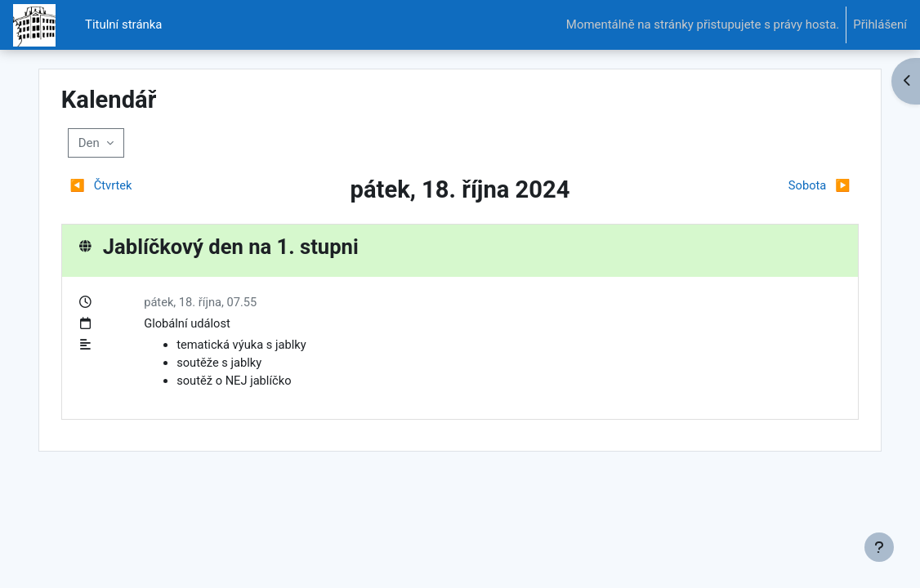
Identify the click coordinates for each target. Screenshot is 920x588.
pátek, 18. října (202, 302)
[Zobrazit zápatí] (879, 547)
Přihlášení (880, 24)
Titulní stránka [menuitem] (124, 24)
